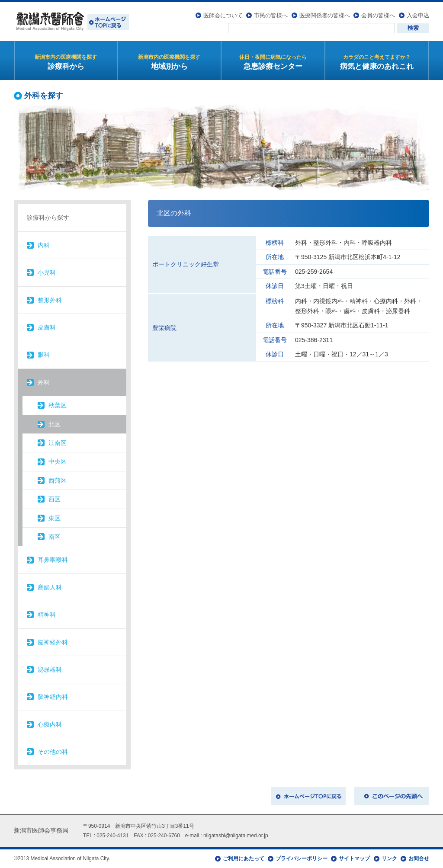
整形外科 (50, 300)
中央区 (58, 461)
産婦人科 (50, 587)
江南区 (58, 443)
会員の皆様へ (378, 15)
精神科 (47, 615)
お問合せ (419, 858)
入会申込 (418, 15)
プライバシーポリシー (302, 858)
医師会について (223, 15)
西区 (55, 499)
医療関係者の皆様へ (325, 15)
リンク (389, 858)
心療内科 (50, 724)
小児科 (47, 272)
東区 (55, 518)
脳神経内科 (53, 697)
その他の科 (53, 752)
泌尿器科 (50, 669)
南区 (55, 537)
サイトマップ (354, 858)
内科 (44, 245)
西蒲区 (58, 480)
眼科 (44, 355)
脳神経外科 (53, 642)
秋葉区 (58, 405)
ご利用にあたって (244, 858)
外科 (44, 382)
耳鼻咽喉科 (53, 560)
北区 (55, 424)
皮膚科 (47, 327)
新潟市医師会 (71, 22)
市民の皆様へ (271, 15)
